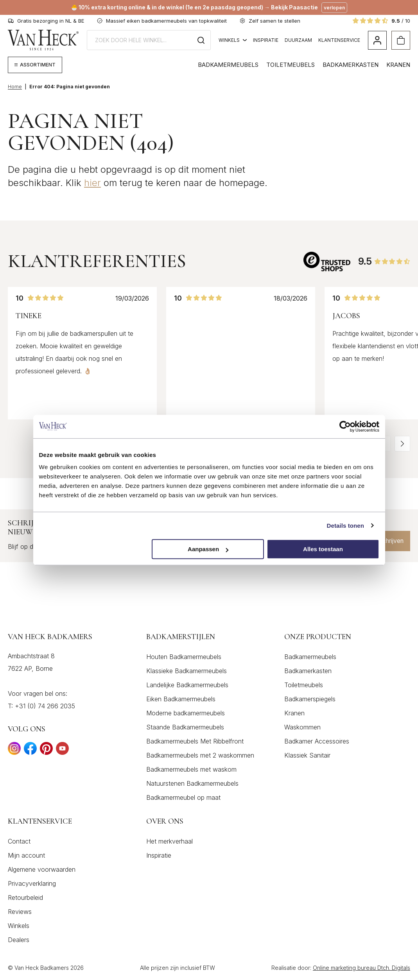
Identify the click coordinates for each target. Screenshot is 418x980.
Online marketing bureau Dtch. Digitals (361, 968)
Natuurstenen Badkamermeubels (192, 783)
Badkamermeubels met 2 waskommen (200, 755)
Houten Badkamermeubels (184, 657)
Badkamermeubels (228, 65)
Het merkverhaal (170, 841)
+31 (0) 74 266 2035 (45, 706)
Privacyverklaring (32, 883)
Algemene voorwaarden (42, 869)
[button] (402, 444)
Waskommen (302, 727)
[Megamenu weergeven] (35, 65)
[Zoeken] (201, 40)
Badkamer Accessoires (317, 741)
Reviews (20, 912)
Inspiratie (266, 40)
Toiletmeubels (291, 65)
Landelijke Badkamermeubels (187, 685)
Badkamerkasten (351, 65)
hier (92, 183)
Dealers (19, 940)
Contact (19, 841)
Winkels (233, 40)
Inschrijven (387, 541)
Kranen (398, 65)
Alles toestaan (323, 549)
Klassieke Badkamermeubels (187, 671)
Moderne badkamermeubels (186, 713)
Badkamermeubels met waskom (191, 769)
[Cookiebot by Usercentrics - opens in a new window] (345, 426)
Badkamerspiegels (310, 699)
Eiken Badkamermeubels (181, 699)
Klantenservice (339, 40)
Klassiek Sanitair (307, 755)
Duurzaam (298, 40)
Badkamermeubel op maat (183, 797)
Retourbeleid (25, 898)
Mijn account (26, 855)
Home (15, 87)
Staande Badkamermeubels (185, 727)
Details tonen (345, 526)
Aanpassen (208, 549)
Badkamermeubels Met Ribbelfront (195, 741)
